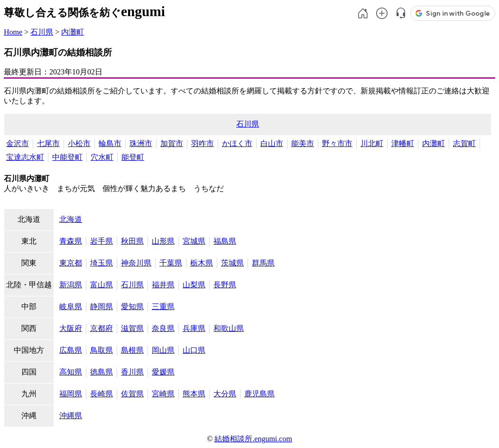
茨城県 (232, 263)
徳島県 (102, 372)
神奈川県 (136, 263)
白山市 (272, 143)
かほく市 (237, 143)
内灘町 (73, 32)
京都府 (102, 328)
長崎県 (102, 394)
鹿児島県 (259, 394)
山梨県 (194, 285)
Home (13, 32)
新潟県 (71, 285)
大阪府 (71, 328)
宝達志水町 (25, 157)
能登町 (133, 157)
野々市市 (337, 143)
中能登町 (67, 157)
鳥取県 (102, 350)
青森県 (71, 241)
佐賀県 (132, 394)
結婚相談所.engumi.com (253, 439)
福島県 (225, 241)
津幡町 (403, 143)
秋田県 (132, 241)
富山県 (102, 285)
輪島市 (110, 143)
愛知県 (132, 306)
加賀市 (172, 143)
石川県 (42, 32)
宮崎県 (163, 394)
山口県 (194, 350)
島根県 (132, 350)
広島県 (71, 350)
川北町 (372, 143)
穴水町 (102, 157)
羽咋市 (203, 143)
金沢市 (18, 143)
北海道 (71, 219)
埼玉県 (102, 263)
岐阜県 (71, 306)
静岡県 (102, 306)
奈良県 (163, 328)
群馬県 (263, 263)
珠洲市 (141, 143)
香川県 (132, 372)
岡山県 (163, 350)
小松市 (79, 143)
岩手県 (102, 241)
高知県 (71, 372)
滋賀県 (132, 328)
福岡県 (71, 394)
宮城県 (194, 241)
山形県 (163, 241)
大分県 (225, 394)
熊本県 (194, 394)
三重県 (163, 306)
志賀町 (464, 143)
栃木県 (202, 263)
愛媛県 (163, 372)
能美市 (303, 143)
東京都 (71, 263)
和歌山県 (229, 328)
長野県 (225, 285)
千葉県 (171, 263)
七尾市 (48, 143)
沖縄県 (71, 416)
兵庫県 (194, 328)
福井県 (163, 285)
